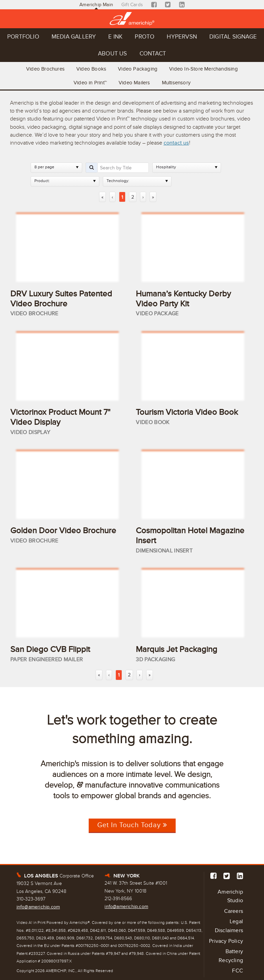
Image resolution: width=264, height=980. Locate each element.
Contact (153, 54)
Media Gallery (74, 37)
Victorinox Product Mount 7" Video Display (60, 417)
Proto (145, 37)
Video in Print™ (90, 83)
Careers (234, 911)
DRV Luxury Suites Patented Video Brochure (61, 299)
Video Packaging (138, 69)
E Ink (115, 37)
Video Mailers (134, 83)
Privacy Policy (226, 941)
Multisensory (176, 83)
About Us (113, 54)
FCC (238, 971)
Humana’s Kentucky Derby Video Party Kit (183, 299)
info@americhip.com (38, 907)
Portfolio (23, 37)
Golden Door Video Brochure (63, 531)
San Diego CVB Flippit (50, 649)
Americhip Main (96, 5)
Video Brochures (45, 69)
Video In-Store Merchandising (203, 69)
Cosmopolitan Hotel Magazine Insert (190, 536)
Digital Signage (233, 37)
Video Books (91, 69)
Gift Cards (132, 5)
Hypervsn (182, 37)
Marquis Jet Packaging (177, 649)
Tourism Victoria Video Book (187, 412)
